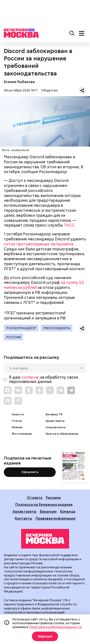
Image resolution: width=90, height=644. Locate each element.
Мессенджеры (57, 328)
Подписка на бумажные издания (44, 504)
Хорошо (45, 636)
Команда (68, 511)
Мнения (17, 427)
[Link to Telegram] (60, 390)
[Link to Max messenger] (8, 390)
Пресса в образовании (62, 434)
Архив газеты (55, 421)
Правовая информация (55, 518)
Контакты (24, 518)
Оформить (30, 472)
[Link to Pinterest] (18, 401)
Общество (50, 90)
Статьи (17, 421)
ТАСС (69, 225)
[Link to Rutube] (8, 401)
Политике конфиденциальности (55, 627)
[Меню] (82, 33)
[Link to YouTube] (50, 390)
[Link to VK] (18, 390)
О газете (35, 498)
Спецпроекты (56, 427)
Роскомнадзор (21, 328)
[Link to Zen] (39, 390)
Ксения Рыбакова (19, 82)
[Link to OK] (29, 390)
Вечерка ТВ (54, 414)
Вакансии (48, 511)
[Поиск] (72, 33)
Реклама (53, 498)
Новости (18, 414)
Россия (13, 337)
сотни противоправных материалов (39, 244)
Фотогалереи (22, 434)
